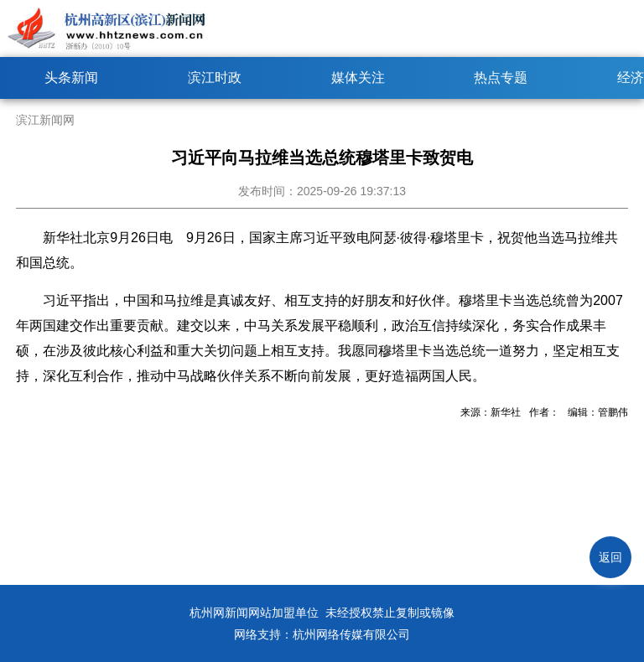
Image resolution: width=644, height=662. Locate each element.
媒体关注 (358, 78)
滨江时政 (215, 78)
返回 (610, 557)
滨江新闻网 (45, 120)
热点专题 (501, 78)
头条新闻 (71, 78)
